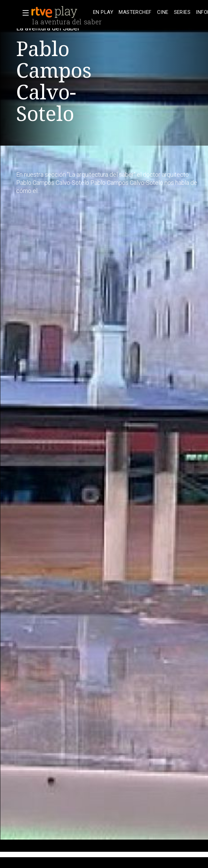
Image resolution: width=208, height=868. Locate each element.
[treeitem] (103, 12)
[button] (24, 13)
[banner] (61, 12)
